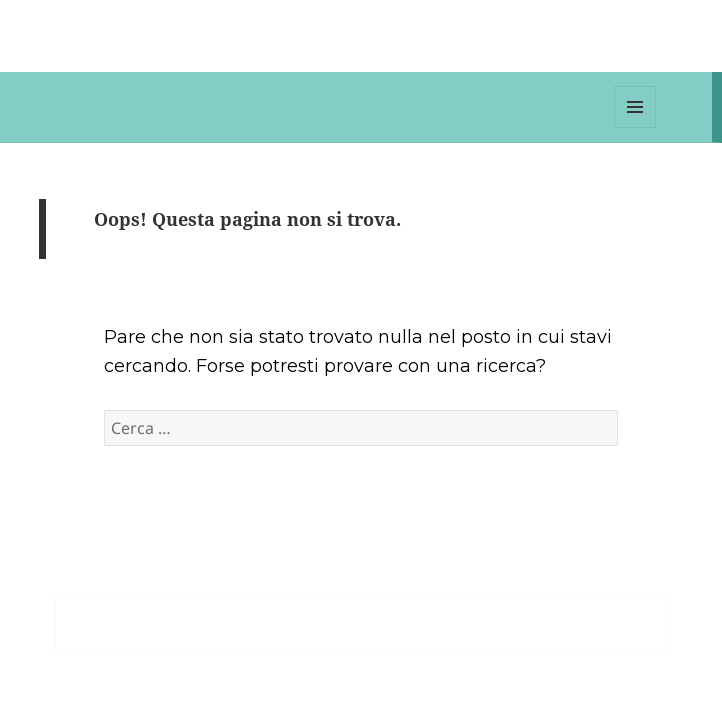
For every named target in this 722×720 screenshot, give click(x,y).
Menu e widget (635, 127)
